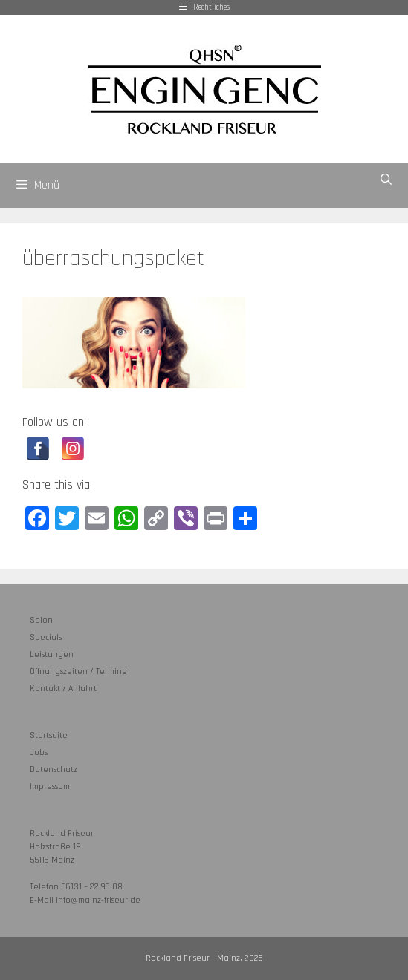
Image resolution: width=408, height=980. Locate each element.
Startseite (49, 735)
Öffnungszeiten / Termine (78, 672)
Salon (41, 620)
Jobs (39, 752)
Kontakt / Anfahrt (63, 689)
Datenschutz (54, 770)
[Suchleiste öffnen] (386, 180)
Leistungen (52, 654)
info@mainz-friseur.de (98, 900)
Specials (46, 637)
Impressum (50, 787)
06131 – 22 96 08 (92, 887)
